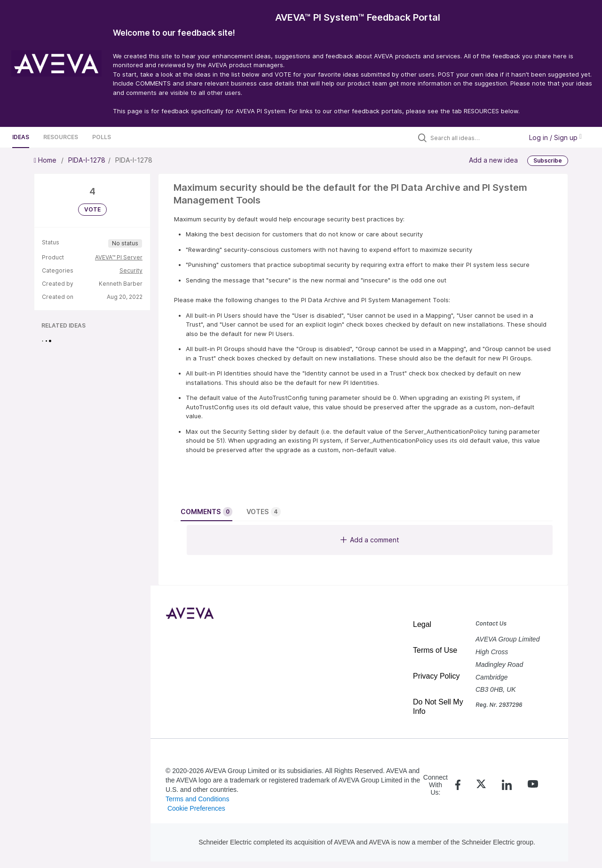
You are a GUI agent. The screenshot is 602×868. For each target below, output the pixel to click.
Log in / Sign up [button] (555, 137)
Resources (61, 137)
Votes (264, 512)
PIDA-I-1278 (87, 160)
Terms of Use (435, 650)
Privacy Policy (436, 676)
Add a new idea (493, 160)
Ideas (21, 137)
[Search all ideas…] (474, 138)
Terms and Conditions (197, 799)
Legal (422, 624)
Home (46, 160)
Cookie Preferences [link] (196, 808)
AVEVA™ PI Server (119, 257)
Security (131, 270)
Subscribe (548, 160)
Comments (206, 512)
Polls (102, 137)
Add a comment (370, 540)
